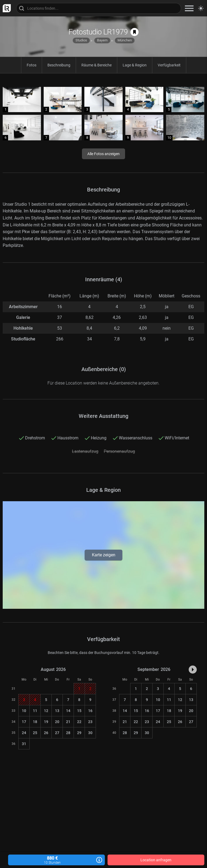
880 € (56, 860)
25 (35, 733)
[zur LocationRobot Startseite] (5, 8)
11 (35, 711)
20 (57, 722)
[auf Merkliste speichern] (134, 32)
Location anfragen (156, 860)
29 (79, 733)
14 (68, 711)
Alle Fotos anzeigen (103, 154)
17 (24, 722)
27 (57, 733)
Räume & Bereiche (96, 65)
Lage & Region (135, 65)
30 (90, 733)
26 (46, 733)
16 (90, 711)
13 (57, 711)
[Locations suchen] (99, 8)
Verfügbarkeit (169, 65)
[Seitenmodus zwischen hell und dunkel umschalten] (201, 8)
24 (24, 733)
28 (68, 733)
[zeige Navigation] (189, 8)
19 (46, 722)
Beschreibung (59, 65)
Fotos (32, 65)
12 (46, 711)
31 (24, 744)
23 (90, 722)
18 (35, 722)
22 (79, 722)
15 (79, 711)
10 (24, 711)
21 (68, 722)
